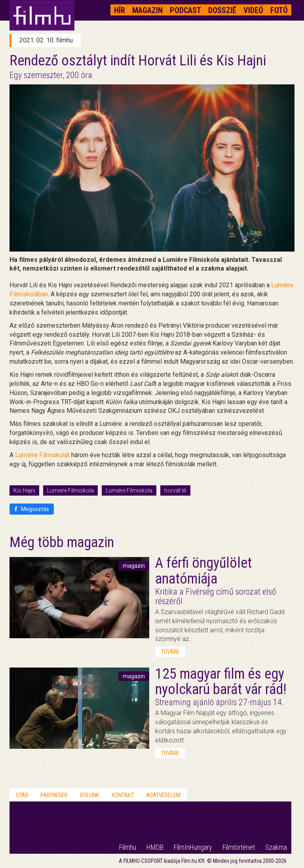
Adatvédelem (163, 795)
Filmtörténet (239, 847)
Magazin (147, 10)
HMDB (155, 847)
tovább (170, 652)
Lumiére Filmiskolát (42, 455)
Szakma (276, 847)
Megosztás (32, 509)
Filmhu (128, 847)
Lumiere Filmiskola (70, 490)
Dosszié (222, 10)
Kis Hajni (24, 490)
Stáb (22, 795)
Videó (253, 10)
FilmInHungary (193, 847)
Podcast (185, 10)
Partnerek (54, 795)
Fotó (279, 10)
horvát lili (175, 490)
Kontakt (123, 795)
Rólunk (90, 795)
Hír (120, 10)
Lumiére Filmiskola (129, 490)
